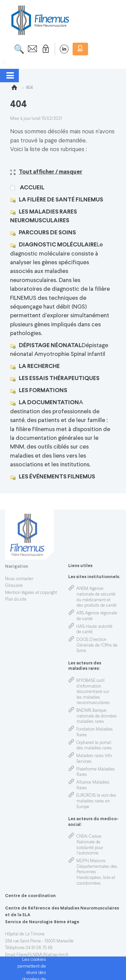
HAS (80, 627)
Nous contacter (19, 579)
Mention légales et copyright (31, 593)
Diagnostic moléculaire (58, 245)
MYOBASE (86, 681)
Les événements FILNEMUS (57, 477)
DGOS (82, 640)
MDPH (82, 861)
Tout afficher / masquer (46, 172)
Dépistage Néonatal (50, 346)
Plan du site (16, 600)
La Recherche (39, 366)
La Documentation (49, 403)
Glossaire (14, 586)
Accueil (32, 188)
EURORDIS (86, 796)
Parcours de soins (47, 233)
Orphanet (85, 743)
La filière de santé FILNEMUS (61, 200)
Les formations (43, 391)
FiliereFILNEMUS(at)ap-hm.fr (43, 955)
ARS (80, 613)
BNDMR (84, 711)
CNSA (82, 837)
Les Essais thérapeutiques (59, 379)
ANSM (82, 589)
